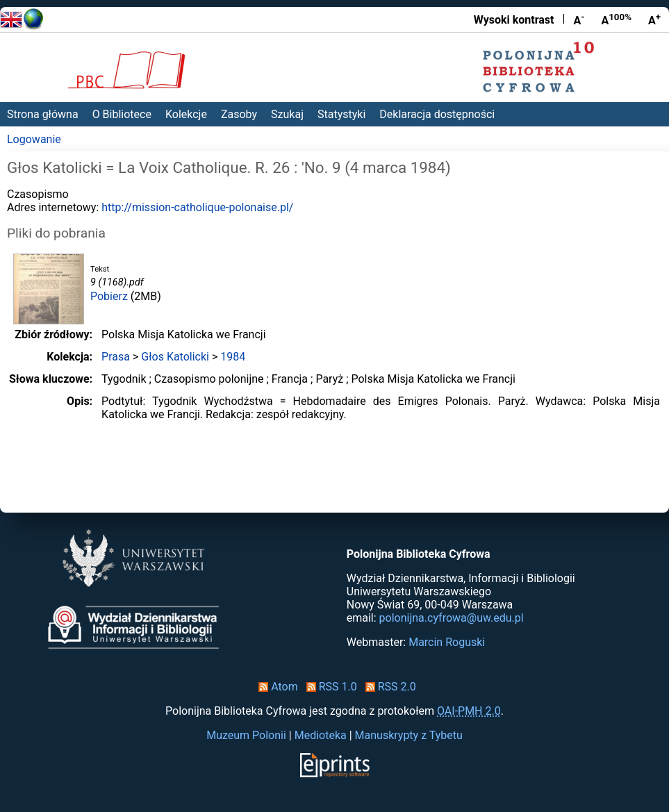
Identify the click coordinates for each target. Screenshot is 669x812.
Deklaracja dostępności (437, 114)
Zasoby (239, 114)
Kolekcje (186, 114)
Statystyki (341, 114)
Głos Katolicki (175, 357)
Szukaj (287, 114)
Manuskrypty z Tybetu (409, 735)
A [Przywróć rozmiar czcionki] (616, 19)
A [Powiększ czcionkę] (654, 19)
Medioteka (321, 735)
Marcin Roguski (447, 642)
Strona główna (43, 114)
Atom (275, 687)
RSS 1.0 (329, 687)
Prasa (116, 357)
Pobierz (109, 296)
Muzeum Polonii (246, 735)
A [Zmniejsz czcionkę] (579, 19)
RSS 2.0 (388, 687)
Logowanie (34, 139)
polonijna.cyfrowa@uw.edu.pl (452, 618)
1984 (233, 357)
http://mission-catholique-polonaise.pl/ (197, 207)
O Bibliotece (122, 114)
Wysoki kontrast (514, 20)
